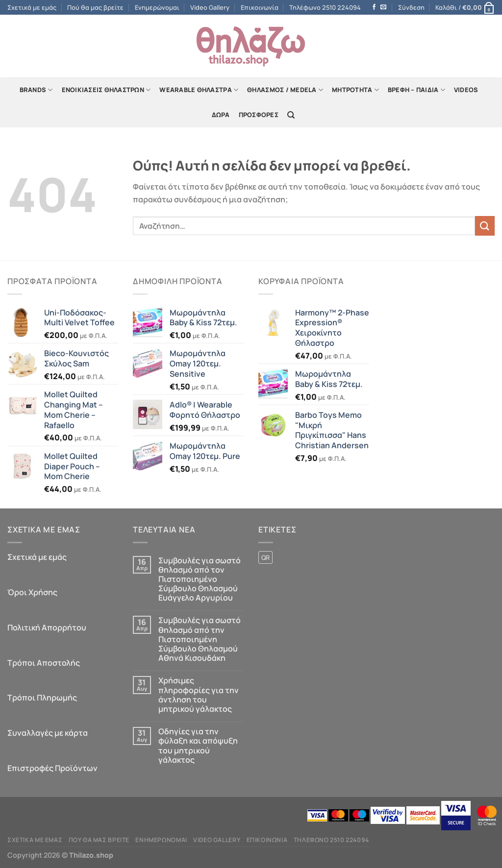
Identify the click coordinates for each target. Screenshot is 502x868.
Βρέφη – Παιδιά (416, 90)
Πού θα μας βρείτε (95, 7)
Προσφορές (259, 115)
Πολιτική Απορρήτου (47, 627)
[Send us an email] (383, 7)
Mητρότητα (355, 90)
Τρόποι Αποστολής (44, 663)
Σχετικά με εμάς (32, 7)
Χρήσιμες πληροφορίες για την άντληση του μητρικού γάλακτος (199, 695)
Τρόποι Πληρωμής (42, 698)
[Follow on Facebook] (374, 7)
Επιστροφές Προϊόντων (52, 768)
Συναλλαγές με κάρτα (48, 733)
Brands (36, 90)
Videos (466, 90)
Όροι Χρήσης (32, 592)
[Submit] (485, 226)
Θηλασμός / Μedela (285, 90)
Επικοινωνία (260, 7)
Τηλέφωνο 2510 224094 (325, 7)
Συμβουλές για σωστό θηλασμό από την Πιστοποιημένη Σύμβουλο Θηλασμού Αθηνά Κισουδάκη (200, 639)
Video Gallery (210, 7)
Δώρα (221, 115)
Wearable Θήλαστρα (199, 90)
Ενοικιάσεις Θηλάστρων (106, 90)
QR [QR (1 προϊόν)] (265, 557)
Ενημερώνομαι (157, 7)
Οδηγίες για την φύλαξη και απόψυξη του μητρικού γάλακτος (198, 746)
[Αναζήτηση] (291, 115)
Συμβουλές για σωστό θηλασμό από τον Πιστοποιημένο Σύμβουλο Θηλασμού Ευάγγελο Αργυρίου (200, 579)
